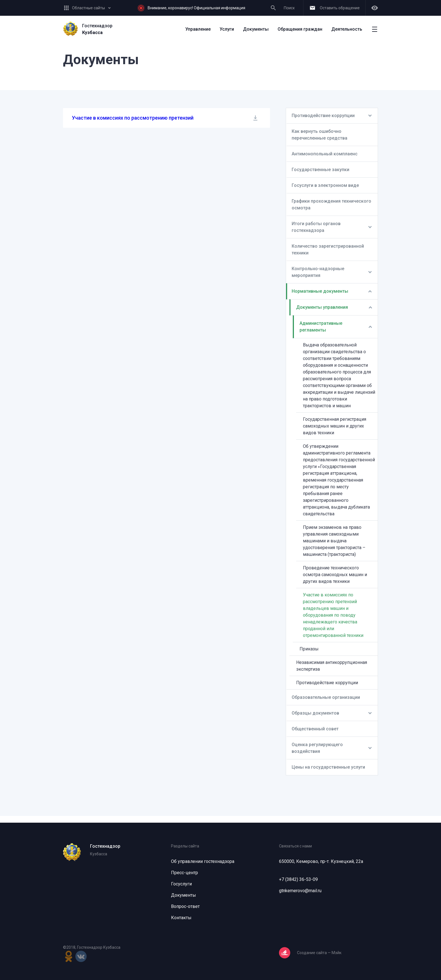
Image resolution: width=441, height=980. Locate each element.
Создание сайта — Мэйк (319, 953)
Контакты (181, 918)
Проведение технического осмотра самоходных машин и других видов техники (335, 575)
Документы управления (322, 307)
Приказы (309, 649)
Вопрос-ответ (185, 906)
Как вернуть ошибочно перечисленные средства (319, 135)
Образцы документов (315, 713)
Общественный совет (315, 729)
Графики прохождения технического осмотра (331, 204)
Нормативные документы (320, 291)
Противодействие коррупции (323, 116)
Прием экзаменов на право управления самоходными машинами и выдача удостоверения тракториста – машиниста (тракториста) (334, 541)
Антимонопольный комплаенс (325, 154)
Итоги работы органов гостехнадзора (316, 227)
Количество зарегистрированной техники (328, 250)
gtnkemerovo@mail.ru (300, 891)
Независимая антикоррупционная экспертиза (332, 666)
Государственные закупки (320, 170)
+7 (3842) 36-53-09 (298, 879)
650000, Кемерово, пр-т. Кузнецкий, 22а (321, 861)
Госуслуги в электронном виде (325, 185)
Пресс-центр (184, 873)
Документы (184, 895)
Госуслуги (181, 884)
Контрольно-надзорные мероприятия (318, 272)
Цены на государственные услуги (328, 767)
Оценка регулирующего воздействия (317, 748)
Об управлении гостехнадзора (203, 861)
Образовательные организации (326, 697)
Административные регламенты (321, 327)
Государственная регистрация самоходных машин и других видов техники (335, 426)
